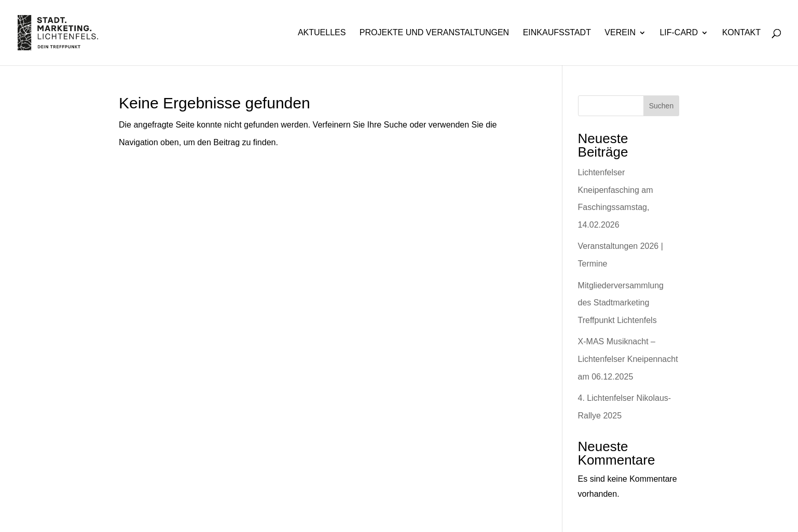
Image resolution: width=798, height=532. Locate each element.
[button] (23, 509)
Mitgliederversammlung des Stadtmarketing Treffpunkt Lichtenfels (621, 303)
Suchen (661, 106)
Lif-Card (679, 33)
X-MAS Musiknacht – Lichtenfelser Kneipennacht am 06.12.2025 (628, 359)
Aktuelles (322, 33)
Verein (620, 33)
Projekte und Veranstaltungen (434, 33)
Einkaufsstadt (557, 33)
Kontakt (741, 33)
